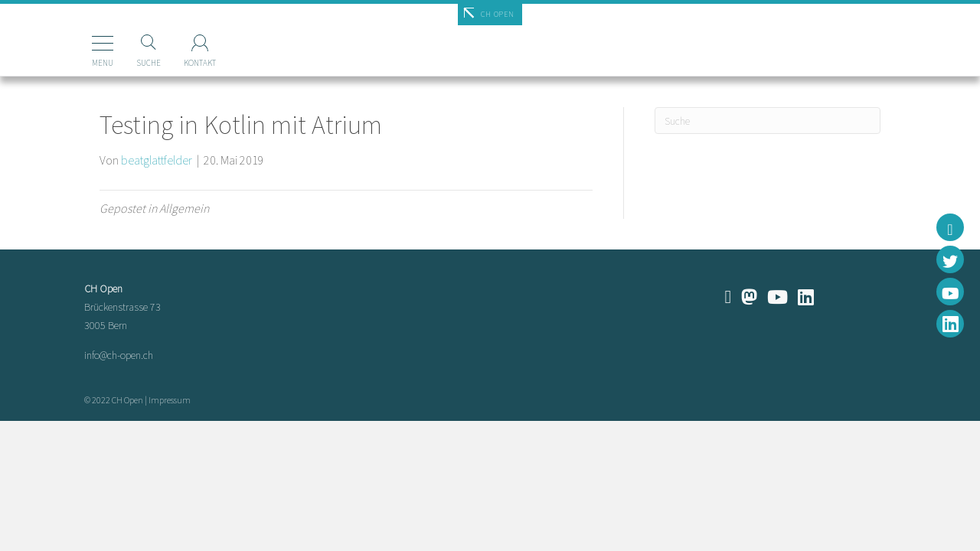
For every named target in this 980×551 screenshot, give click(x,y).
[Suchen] (768, 121)
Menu (80, 63)
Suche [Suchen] (126, 63)
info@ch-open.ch (119, 355)
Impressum (170, 400)
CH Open (497, 14)
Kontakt (177, 63)
